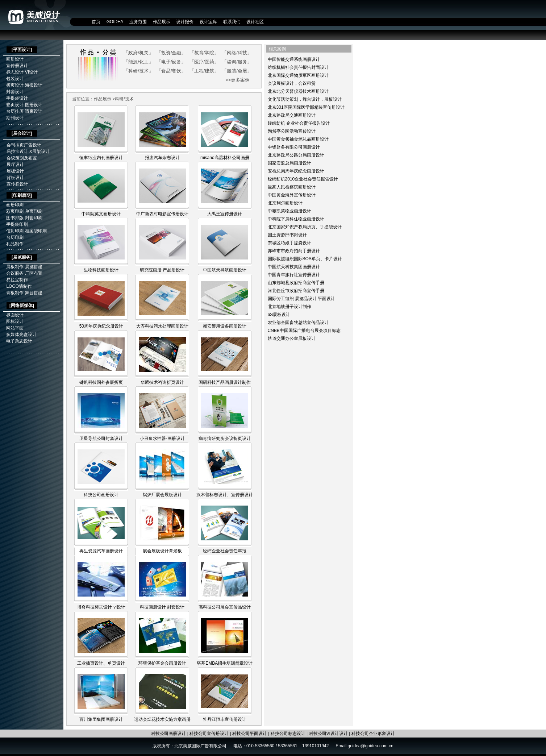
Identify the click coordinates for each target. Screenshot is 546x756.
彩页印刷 (15, 211)
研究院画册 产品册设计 (162, 270)
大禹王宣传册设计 (225, 214)
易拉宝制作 (17, 280)
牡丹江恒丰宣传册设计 (225, 719)
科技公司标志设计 (288, 734)
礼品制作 (15, 244)
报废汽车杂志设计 (162, 158)
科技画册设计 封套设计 (162, 607)
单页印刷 (34, 211)
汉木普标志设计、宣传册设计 (225, 495)
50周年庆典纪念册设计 (101, 326)
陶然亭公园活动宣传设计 (292, 131)
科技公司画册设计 (101, 495)
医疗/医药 (204, 62)
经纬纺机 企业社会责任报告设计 (299, 123)
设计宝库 (208, 22)
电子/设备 (171, 62)
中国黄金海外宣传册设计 (292, 195)
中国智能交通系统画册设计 (294, 59)
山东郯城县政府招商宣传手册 (296, 283)
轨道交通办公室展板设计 (292, 338)
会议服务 (15, 273)
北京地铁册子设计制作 (289, 307)
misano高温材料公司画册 (225, 158)
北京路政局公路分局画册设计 (296, 155)
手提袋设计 (17, 98)
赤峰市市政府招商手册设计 (294, 251)
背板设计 (15, 178)
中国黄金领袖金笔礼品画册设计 (298, 139)
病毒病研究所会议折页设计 (225, 439)
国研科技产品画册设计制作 (225, 382)
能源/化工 (138, 62)
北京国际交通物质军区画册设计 (298, 75)
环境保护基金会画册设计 (162, 663)
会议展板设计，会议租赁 (292, 83)
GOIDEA (115, 22)
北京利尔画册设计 (285, 203)
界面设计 (15, 315)
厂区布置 (34, 273)
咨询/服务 (237, 62)
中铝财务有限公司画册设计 (294, 147)
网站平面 (15, 328)
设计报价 (185, 22)
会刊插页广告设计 (24, 145)
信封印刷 (15, 231)
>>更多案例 (237, 80)
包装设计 (15, 79)
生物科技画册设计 (101, 270)
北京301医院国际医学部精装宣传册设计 (306, 107)
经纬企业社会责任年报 (225, 551)
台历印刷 (15, 237)
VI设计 (31, 72)
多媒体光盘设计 (21, 335)
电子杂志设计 (19, 341)
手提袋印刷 (17, 224)
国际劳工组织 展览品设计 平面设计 (302, 299)
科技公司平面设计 (250, 734)
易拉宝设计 (17, 151)
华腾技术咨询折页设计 (162, 382)
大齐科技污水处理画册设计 (162, 326)
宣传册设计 (17, 66)
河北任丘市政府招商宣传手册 (296, 291)
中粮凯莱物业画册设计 (289, 211)
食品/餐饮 (171, 71)
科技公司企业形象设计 (373, 734)
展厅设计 (15, 165)
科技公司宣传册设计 (209, 734)
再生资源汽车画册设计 (101, 551)
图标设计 (15, 321)
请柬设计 (34, 111)
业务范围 (138, 22)
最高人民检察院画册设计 (292, 187)
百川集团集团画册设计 (101, 719)
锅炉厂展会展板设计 (162, 495)
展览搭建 (34, 267)
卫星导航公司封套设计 (101, 439)
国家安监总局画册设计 (289, 163)
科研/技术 (138, 71)
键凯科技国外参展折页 (101, 382)
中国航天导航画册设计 (225, 270)
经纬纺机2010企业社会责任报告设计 (303, 179)
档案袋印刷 (36, 231)
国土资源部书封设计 (287, 235)
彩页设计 (15, 105)
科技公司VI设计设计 (328, 734)
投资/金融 (171, 53)
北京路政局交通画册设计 (292, 115)
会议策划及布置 (22, 158)
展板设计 (15, 171)
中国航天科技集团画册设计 (294, 267)
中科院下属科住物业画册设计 (296, 219)
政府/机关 (138, 53)
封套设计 (15, 92)
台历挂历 (15, 111)
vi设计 (119, 607)
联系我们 (232, 22)
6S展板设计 (279, 315)
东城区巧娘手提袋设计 (289, 243)
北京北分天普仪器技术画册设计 (298, 91)
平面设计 (22, 50)
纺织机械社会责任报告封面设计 (298, 67)
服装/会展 (237, 71)
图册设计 (34, 105)
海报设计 (34, 85)
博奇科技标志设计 (95, 607)
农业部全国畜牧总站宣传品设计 (298, 323)
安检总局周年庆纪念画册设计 (296, 171)
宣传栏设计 (17, 184)
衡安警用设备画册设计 (225, 326)
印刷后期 (22, 195)
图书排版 (15, 218)
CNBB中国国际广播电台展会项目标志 (304, 331)
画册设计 (15, 59)
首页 (96, 22)
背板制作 (15, 293)
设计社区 (255, 22)
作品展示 (162, 22)
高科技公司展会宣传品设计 (225, 607)
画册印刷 (15, 205)
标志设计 (15, 72)
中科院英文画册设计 (101, 214)
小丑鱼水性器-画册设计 (162, 439)
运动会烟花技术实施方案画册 (162, 719)
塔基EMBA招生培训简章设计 (225, 663)
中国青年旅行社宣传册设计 (294, 275)
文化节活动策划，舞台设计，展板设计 (305, 99)
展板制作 (15, 267)
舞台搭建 (34, 293)
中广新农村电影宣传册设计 (162, 214)
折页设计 (15, 85)
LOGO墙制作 (19, 286)
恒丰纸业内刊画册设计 (101, 158)
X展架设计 (39, 151)
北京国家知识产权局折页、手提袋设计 (305, 227)
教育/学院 (204, 53)
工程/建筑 (204, 71)
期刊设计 (15, 118)
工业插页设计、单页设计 (101, 663)
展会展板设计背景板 (162, 551)
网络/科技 (237, 53)
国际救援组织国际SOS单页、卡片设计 (305, 259)
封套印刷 (34, 218)
